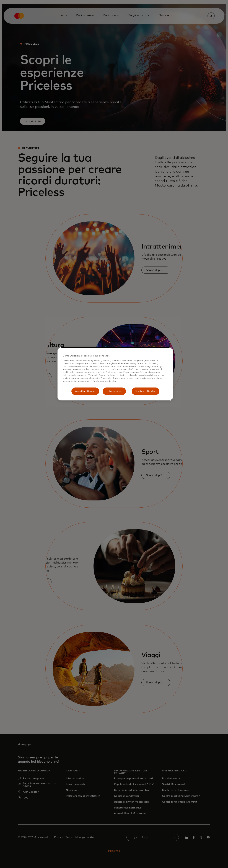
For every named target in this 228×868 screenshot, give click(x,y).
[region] (115, 374)
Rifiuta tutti (114, 391)
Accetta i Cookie (85, 391)
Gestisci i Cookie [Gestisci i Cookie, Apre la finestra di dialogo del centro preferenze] (145, 391)
